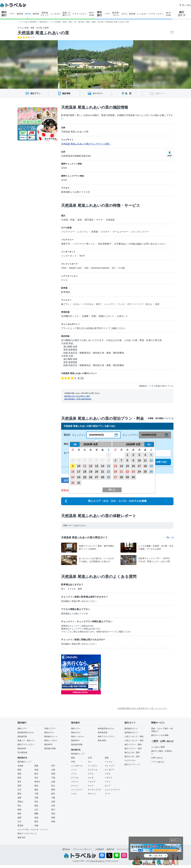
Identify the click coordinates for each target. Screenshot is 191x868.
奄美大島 (21, 838)
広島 (53, 806)
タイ (90, 762)
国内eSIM (22, 748)
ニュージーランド (112, 790)
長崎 (53, 818)
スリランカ (93, 770)
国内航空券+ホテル (26, 733)
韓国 (73, 758)
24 (79, 477)
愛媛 (36, 814)
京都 (36, 798)
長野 (19, 786)
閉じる (176, 840)
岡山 (19, 806)
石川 (19, 790)
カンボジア (110, 770)
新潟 (36, 786)
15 (109, 466)
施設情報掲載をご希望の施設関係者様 (78, 399)
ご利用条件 (99, 849)
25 (85, 477)
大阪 (53, 798)
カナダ (91, 778)
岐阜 (53, 794)
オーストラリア (95, 790)
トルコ (74, 794)
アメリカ (75, 778)
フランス (75, 782)
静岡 (53, 790)
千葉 (53, 778)
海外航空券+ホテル (106, 729)
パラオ (108, 774)
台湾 (90, 758)
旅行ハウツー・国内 (133, 745)
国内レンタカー (51, 741)
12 (91, 466)
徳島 (19, 814)
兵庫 (53, 802)
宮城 (36, 770)
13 (97, 466)
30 (73, 483)
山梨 (53, 782)
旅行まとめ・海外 (132, 756)
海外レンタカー (78, 737)
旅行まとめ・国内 (132, 752)
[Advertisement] (133, 674)
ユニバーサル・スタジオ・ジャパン (33, 830)
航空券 (20, 14)
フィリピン (93, 766)
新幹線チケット (51, 737)
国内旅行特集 (50, 748)
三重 (36, 794)
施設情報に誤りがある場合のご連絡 (77, 396)
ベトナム (109, 762)
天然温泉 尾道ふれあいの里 (43, 33)
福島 (19, 774)
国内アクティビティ (26, 745)
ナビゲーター (130, 760)
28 (103, 477)
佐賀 (36, 818)
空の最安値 (22, 752)
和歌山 (20, 802)
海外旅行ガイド (131, 733)
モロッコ (92, 794)
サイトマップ (123, 849)
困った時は (185, 5)
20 (97, 472)
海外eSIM (102, 741)
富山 (53, 786)
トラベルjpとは (158, 762)
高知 (53, 814)
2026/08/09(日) (96, 435)
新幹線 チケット (45, 14)
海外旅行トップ (78, 754)
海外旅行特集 (77, 745)
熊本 (36, 822)
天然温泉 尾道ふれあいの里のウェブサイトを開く (86, 144)
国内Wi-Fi (48, 745)
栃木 (36, 774)
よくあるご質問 (158, 747)
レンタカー (56, 14)
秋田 (19, 770)
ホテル (28, 14)
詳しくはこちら (156, 856)
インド (74, 770)
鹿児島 (20, 826)
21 (103, 472)
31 (79, 483)
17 (79, 472)
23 (73, 477)
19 (91, 472)
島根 (19, 810)
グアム (91, 774)
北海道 (20, 766)
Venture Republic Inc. (97, 861)
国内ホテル (49, 733)
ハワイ (74, 774)
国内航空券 (22, 737)
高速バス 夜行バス (67, 14)
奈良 (36, 802)
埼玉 (36, 778)
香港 (107, 758)
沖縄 (36, 826)
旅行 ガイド (182, 14)
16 (73, 472)
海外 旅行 (99, 14)
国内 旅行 (4, 14)
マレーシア (110, 766)
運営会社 (66, 849)
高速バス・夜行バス (26, 741)
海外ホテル (76, 733)
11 (85, 466)
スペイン (75, 786)
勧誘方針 (111, 849)
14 (103, 466)
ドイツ (108, 782)
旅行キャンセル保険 (160, 735)
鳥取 (36, 806)
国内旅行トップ (24, 762)
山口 (36, 810)
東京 (19, 782)
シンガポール (77, 766)
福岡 (19, 818)
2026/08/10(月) (149, 435)
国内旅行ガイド (131, 729)
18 (85, 472)
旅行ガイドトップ (132, 764)
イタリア (92, 782)
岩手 (53, 766)
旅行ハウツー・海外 (133, 748)
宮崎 (53, 822)
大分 (19, 822)
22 (109, 472)
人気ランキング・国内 (134, 737)
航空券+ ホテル (116, 14)
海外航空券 (103, 733)
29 (109, 477)
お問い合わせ (157, 758)
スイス (91, 786)
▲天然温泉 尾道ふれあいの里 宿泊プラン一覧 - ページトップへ (142, 708)
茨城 (53, 774)
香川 (53, 810)
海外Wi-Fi (75, 741)
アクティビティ (80, 14)
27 (97, 477)
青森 (36, 766)
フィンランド (77, 790)
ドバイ (108, 794)
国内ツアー (22, 729)
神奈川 (37, 782)
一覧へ (169, 537)
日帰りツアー (50, 729)
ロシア (108, 786)
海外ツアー (76, 729)
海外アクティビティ (106, 737)
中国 (73, 762)
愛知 (19, 794)
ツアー (12, 14)
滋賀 (19, 798)
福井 (36, 790)
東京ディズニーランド (27, 834)
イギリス (109, 778)
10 (79, 466)
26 (91, 477)
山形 (53, 770)
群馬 (19, 778)
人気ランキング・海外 (134, 741)
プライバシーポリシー (82, 849)
